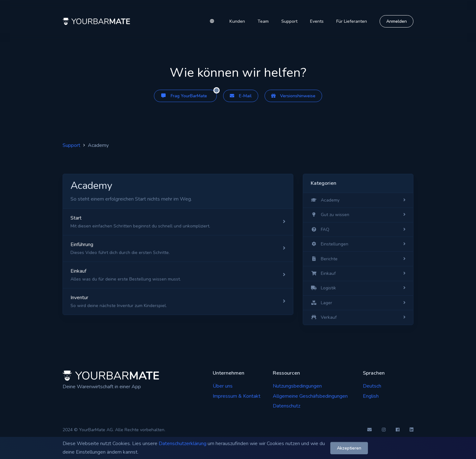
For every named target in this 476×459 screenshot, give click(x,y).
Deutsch (372, 386)
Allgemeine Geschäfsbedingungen (310, 396)
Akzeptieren (349, 448)
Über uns (223, 386)
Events (317, 21)
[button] (213, 21)
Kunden (237, 21)
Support (289, 21)
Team (263, 21)
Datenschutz (287, 406)
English (371, 396)
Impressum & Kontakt (237, 396)
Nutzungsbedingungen (297, 386)
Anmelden (397, 21)
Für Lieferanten (352, 21)
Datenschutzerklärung (183, 444)
